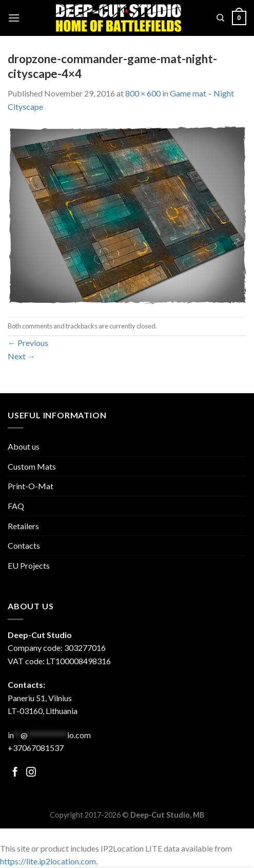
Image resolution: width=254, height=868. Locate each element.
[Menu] (14, 18)
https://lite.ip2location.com (48, 861)
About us (24, 446)
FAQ (16, 506)
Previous (28, 343)
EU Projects (29, 565)
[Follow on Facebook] (15, 773)
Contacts (24, 545)
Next (22, 356)
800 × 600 (143, 93)
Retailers (23, 526)
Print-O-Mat (31, 486)
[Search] (220, 18)
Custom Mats (32, 466)
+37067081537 (36, 748)
